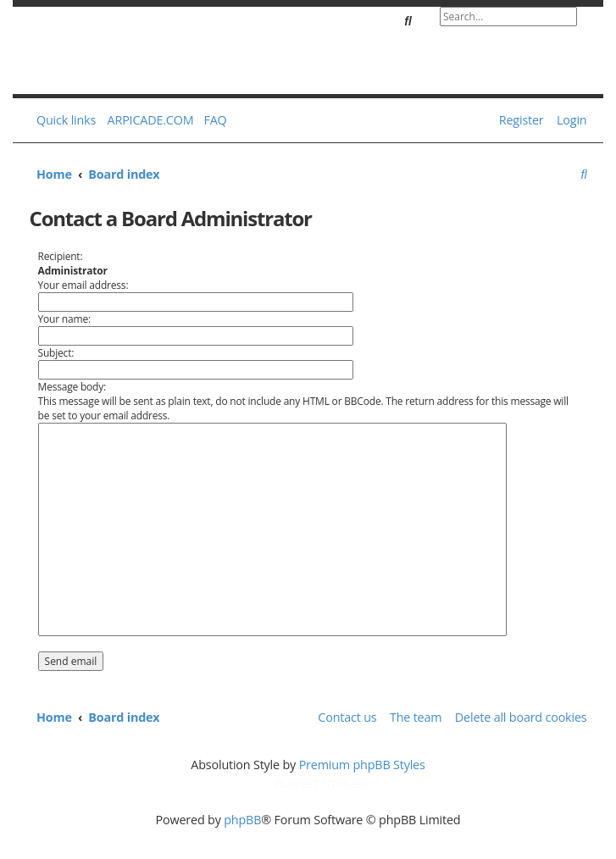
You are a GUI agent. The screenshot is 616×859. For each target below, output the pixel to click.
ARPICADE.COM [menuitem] (151, 120)
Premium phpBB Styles (362, 765)
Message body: (72, 387)
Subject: (56, 353)
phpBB (242, 820)
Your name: (64, 319)
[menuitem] (212, 120)
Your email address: (83, 285)
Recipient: (61, 256)
